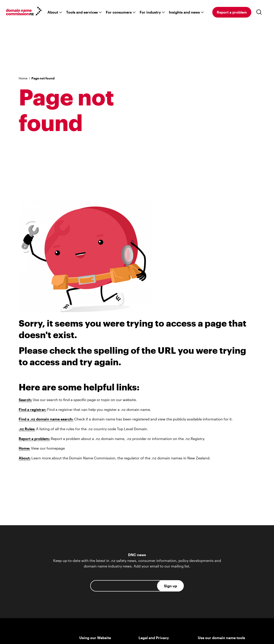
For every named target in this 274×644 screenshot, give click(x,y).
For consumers (119, 12)
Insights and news (184, 12)
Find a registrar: (33, 409)
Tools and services (82, 12)
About (53, 12)
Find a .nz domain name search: (46, 419)
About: (25, 458)
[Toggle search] (260, 12)
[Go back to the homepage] (24, 12)
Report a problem (232, 12)
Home (23, 78)
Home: (24, 448)
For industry (150, 12)
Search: (25, 400)
